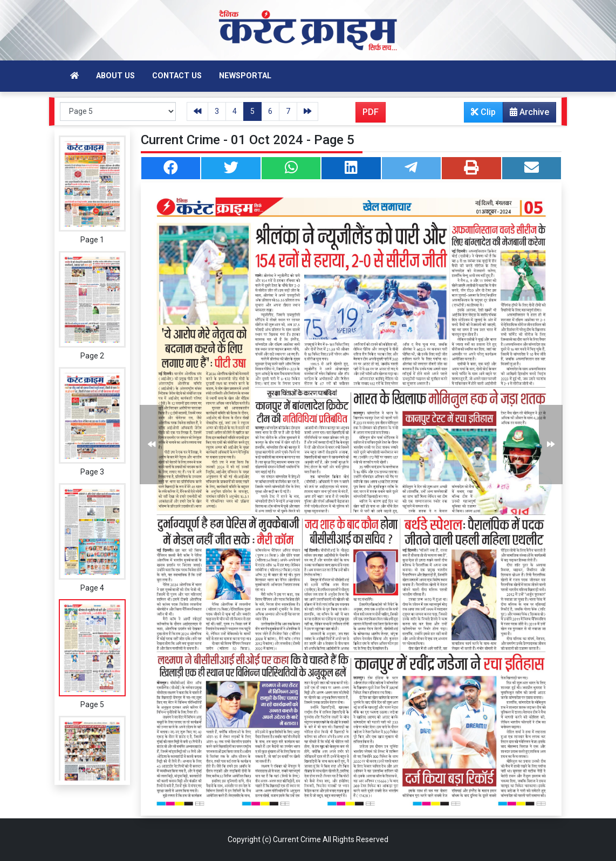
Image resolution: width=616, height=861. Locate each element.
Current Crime (297, 839)
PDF (371, 112)
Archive (526, 114)
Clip (483, 112)
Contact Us (177, 76)
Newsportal (245, 76)
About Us (115, 76)
